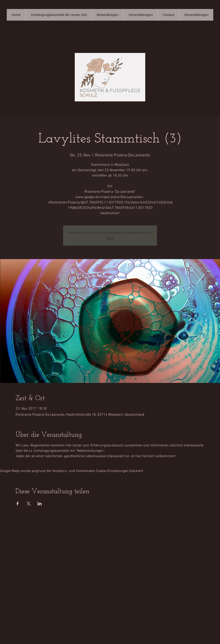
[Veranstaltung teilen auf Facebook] (18, 504)
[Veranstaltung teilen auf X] (29, 504)
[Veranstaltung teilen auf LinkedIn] (40, 504)
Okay (110, 238)
